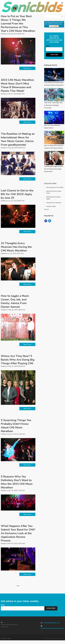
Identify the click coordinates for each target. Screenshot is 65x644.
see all (46, 209)
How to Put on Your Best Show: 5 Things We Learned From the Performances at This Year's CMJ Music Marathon (16, 25)
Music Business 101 (55, 187)
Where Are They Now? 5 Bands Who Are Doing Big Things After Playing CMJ (18, 363)
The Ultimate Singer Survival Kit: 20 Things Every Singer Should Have (54, 169)
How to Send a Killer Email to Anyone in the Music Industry (54, 147)
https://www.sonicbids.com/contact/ (52, 632)
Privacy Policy (47, 642)
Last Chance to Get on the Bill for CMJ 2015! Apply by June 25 (17, 198)
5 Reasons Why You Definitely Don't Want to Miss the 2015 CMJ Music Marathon (17, 486)
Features (51, 206)
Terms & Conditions (58, 642)
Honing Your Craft (54, 203)
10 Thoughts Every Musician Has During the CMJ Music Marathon (16, 251)
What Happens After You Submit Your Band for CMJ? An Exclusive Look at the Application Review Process (18, 537)
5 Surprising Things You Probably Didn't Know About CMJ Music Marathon (16, 429)
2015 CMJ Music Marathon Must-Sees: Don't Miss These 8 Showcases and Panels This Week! (18, 89)
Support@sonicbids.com (51, 626)
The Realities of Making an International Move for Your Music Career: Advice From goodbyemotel (18, 143)
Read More (27, 72)
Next (18, 589)
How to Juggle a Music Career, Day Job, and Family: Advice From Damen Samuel (15, 305)
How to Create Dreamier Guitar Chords (52, 127)
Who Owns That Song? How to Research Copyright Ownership (53, 105)
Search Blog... (62, 16)
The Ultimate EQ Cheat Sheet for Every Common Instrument (54, 84)
